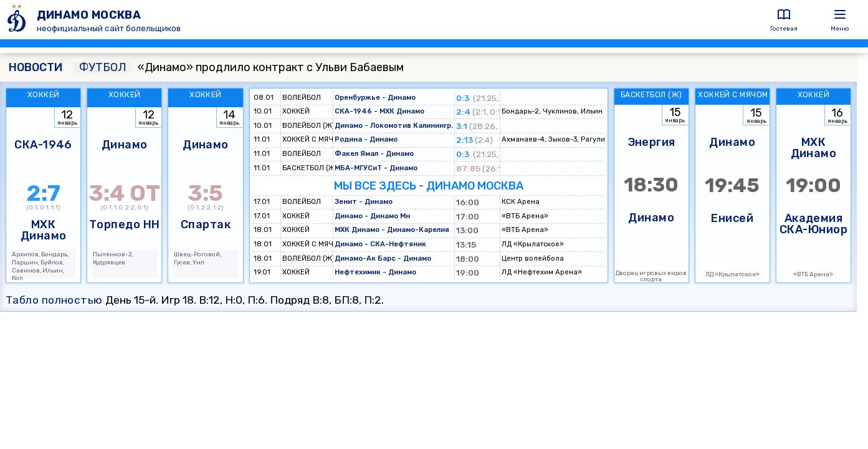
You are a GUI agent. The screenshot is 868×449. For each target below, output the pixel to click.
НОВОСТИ (36, 67)
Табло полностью (54, 300)
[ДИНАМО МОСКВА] (18, 20)
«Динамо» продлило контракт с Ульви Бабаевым (239, 67)
